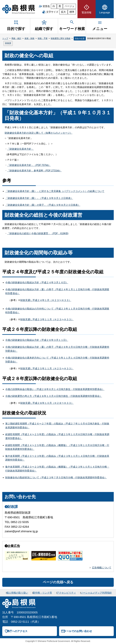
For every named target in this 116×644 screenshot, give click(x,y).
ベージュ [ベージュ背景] (69, 6)
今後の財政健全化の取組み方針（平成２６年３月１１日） (37, 340)
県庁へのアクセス (17, 631)
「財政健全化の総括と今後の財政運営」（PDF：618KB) (38, 233)
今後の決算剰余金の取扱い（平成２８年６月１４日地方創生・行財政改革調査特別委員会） (55, 389)
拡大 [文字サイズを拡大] (63, 12)
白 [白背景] (54, 6)
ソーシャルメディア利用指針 (96, 593)
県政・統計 (16, 38)
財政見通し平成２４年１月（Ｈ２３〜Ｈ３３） (46, 300)
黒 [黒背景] (60, 6)
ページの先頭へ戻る (58, 582)
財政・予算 (43, 38)
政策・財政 (30, 38)
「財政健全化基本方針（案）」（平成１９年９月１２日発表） (39, 198)
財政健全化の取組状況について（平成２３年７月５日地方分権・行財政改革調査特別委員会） (56, 478)
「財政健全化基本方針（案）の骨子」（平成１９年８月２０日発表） (43, 205)
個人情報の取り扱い (17, 593)
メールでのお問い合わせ (78, 631)
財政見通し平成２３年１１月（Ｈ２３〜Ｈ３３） (47, 319)
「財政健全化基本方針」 (20, 149)
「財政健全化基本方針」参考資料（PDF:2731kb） (34, 171)
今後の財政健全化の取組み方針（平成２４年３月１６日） (37, 282)
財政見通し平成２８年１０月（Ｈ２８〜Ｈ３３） (47, 403)
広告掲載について (102, 568)
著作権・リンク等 (42, 593)
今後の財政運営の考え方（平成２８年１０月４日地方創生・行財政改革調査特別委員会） (54, 396)
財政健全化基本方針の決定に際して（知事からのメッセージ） (39, 133)
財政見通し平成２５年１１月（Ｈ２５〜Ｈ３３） (47, 368)
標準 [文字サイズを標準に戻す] (72, 12)
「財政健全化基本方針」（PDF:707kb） (29, 165)
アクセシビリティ (66, 593)
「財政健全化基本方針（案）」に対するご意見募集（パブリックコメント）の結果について (55, 191)
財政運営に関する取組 (61, 38)
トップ (5, 38)
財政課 (8, 43)
